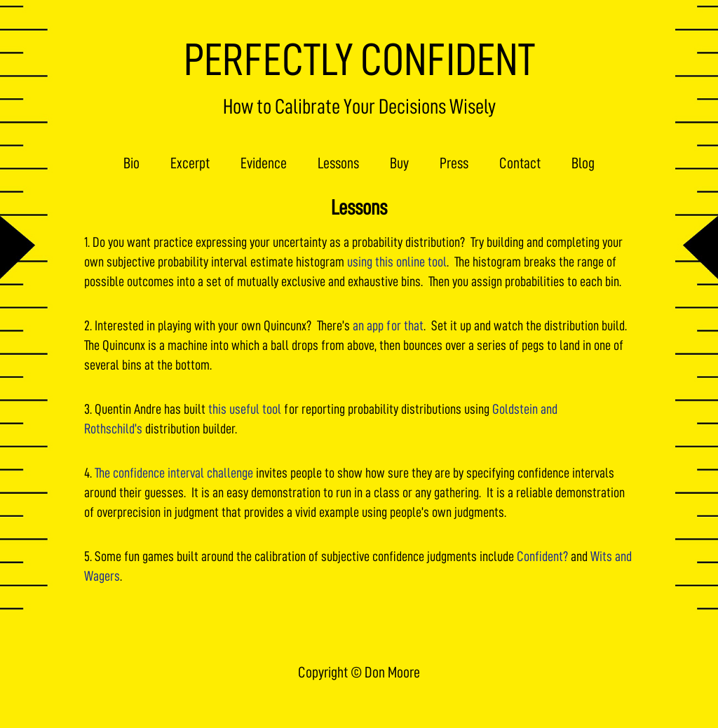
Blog (583, 163)
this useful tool (245, 409)
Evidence (264, 163)
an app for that (388, 325)
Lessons (338, 163)
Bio (131, 163)
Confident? (542, 556)
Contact (520, 163)
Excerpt (190, 163)
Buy (399, 163)
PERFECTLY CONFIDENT (359, 60)
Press (454, 163)
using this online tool (397, 262)
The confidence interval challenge (174, 473)
